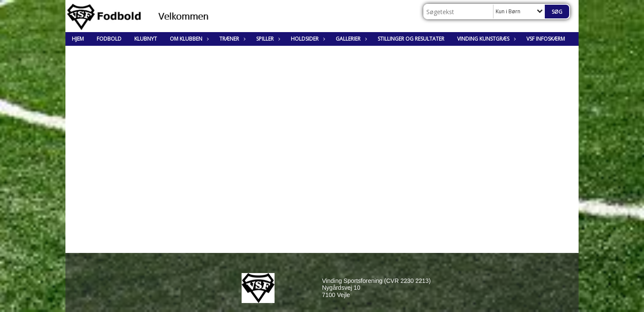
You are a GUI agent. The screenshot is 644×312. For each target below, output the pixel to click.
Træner (231, 39)
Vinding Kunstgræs (485, 39)
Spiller (267, 39)
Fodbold (109, 39)
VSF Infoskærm (546, 39)
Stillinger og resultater (411, 39)
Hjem (78, 39)
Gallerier (350, 39)
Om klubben (188, 39)
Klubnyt (146, 39)
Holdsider (307, 39)
